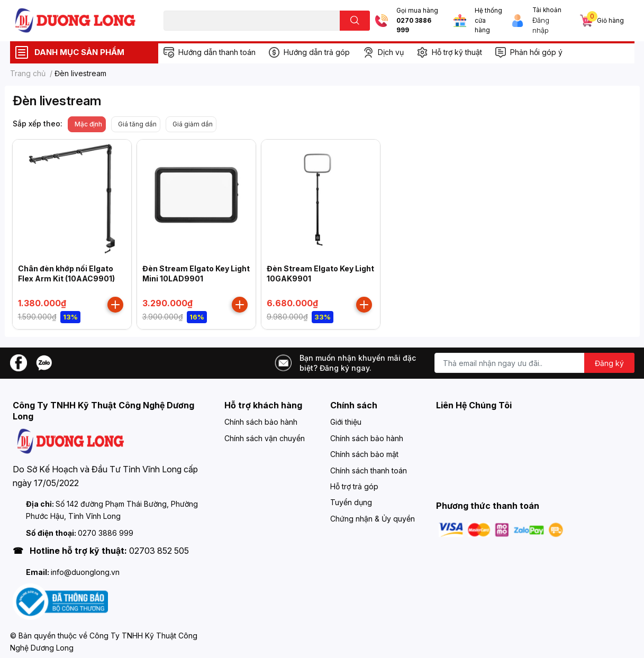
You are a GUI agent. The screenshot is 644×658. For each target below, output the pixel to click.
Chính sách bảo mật (364, 454)
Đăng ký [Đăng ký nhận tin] (609, 363)
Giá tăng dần (137, 124)
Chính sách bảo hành (261, 422)
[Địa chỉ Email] (534, 363)
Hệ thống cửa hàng (488, 20)
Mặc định (88, 124)
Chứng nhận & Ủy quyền (373, 519)
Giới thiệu (346, 422)
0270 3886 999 (414, 26)
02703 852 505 (159, 551)
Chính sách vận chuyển (265, 438)
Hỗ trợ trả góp (354, 486)
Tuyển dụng (351, 502)
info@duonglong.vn (85, 572)
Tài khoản (547, 10)
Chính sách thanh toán (369, 470)
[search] (355, 21)
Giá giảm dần (193, 124)
